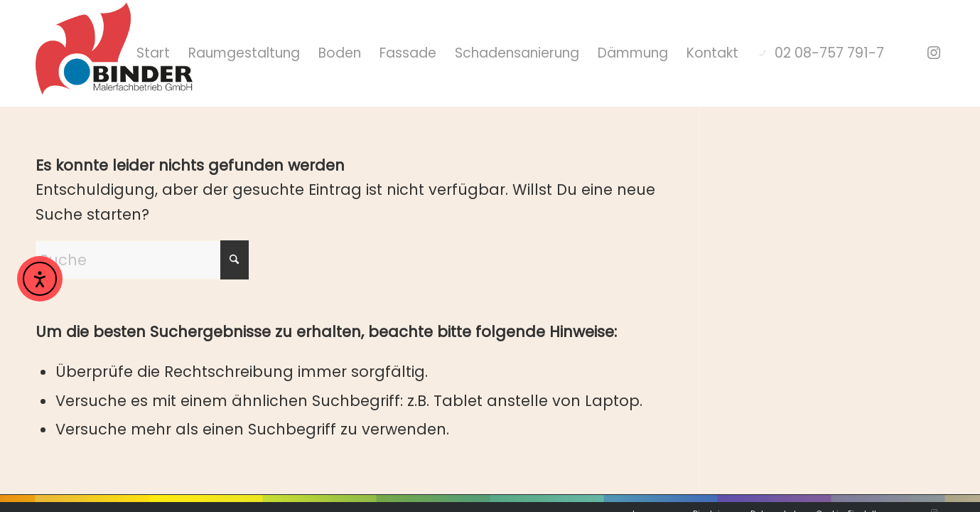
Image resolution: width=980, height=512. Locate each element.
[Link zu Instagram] (934, 53)
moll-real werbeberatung (238, 489)
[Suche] (142, 233)
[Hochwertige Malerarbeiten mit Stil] (114, 53)
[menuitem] (269, 53)
